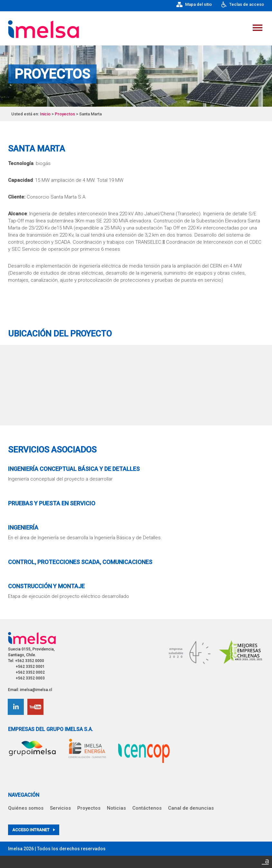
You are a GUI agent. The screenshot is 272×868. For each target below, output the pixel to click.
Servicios (60, 808)
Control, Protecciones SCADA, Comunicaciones (80, 562)
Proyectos (65, 114)
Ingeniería (23, 527)
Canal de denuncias (191, 808)
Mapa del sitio (194, 5)
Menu (258, 28)
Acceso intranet (34, 830)
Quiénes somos (26, 808)
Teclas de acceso (243, 5)
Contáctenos (147, 808)
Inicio (45, 114)
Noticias (116, 808)
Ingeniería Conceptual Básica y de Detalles (74, 469)
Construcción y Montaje (46, 586)
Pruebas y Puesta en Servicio (52, 503)
